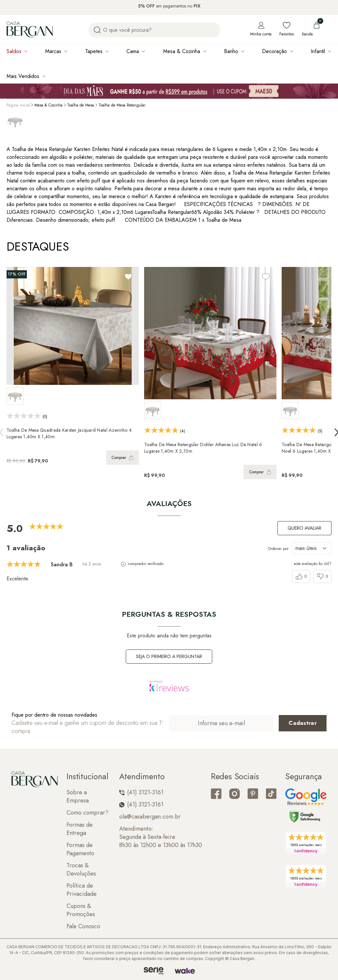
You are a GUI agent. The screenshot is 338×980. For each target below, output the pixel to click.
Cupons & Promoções (81, 910)
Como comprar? (87, 813)
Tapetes (94, 51)
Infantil (318, 51)
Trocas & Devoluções (81, 870)
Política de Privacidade (82, 890)
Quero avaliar (304, 528)
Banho (231, 51)
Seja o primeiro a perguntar (169, 656)
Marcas (53, 51)
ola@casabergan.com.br (150, 817)
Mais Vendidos (23, 76)
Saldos (14, 51)
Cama (133, 51)
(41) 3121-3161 (141, 792)
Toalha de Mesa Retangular (122, 105)
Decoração (274, 51)
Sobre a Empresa (78, 797)
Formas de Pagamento (80, 849)
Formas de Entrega (80, 829)
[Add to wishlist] (128, 277)
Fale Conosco (83, 926)
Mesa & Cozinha (182, 51)
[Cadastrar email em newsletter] (303, 723)
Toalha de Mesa (81, 105)
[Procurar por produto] (97, 30)
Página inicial (18, 105)
